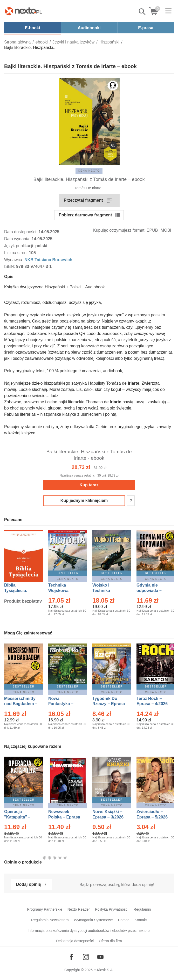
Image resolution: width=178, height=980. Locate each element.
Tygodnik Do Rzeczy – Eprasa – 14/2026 (109, 704)
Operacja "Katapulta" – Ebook (17, 817)
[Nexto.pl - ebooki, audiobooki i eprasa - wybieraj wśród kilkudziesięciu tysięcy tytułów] (24, 11)
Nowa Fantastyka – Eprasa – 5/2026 (64, 704)
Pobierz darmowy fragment (85, 215)
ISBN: (10, 266)
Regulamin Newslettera (50, 920)
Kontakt (141, 920)
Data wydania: (18, 239)
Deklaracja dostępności (75, 941)
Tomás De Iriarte (88, 188)
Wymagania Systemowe (93, 920)
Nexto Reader (79, 909)
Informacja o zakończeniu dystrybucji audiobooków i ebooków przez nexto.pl (89, 931)
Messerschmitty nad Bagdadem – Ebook (21, 704)
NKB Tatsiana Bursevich (48, 260)
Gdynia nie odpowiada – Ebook (149, 591)
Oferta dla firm (110, 941)
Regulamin (142, 909)
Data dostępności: (21, 232)
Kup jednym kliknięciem (84, 500)
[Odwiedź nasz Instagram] (86, 957)
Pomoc (124, 920)
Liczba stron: (16, 253)
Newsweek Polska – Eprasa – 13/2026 (64, 817)
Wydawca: (14, 260)
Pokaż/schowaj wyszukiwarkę (142, 12)
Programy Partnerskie (44, 909)
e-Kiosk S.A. (104, 970)
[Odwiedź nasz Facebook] (71, 957)
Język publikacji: (20, 246)
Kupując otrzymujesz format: (119, 230)
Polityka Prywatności (112, 909)
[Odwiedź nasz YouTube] (100, 957)
